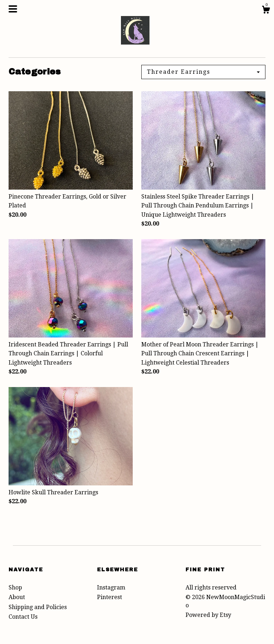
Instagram (111, 588)
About (17, 597)
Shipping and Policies (38, 607)
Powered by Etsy (208, 615)
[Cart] (266, 11)
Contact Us (23, 617)
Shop (15, 588)
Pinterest (110, 597)
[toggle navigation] (13, 9)
